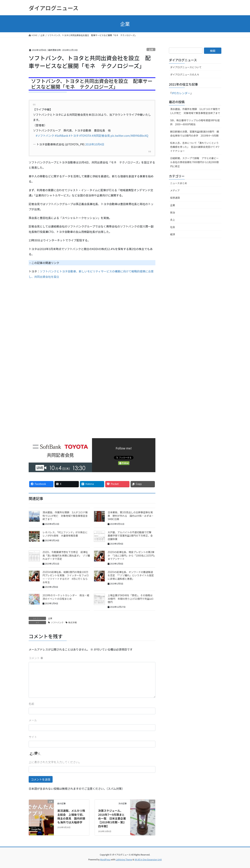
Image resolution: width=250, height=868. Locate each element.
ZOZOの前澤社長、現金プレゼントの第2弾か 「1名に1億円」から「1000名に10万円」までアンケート (131, 555)
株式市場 (73, 622)
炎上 (173, 220)
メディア (175, 190)
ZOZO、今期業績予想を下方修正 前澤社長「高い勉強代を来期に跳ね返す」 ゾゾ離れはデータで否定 (66, 555)
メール (33, 720)
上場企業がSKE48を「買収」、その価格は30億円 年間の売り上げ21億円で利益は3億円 (130, 599)
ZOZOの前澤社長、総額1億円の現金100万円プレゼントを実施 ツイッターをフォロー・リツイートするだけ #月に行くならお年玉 (66, 577)
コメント (36, 658)
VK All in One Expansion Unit (148, 859)
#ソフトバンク (45, 136)
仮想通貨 (175, 198)
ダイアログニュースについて (186, 67)
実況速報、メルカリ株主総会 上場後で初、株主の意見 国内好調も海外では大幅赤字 (71, 816)
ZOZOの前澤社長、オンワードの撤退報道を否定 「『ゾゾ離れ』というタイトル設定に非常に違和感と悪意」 (131, 575)
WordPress (105, 859)
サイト (33, 737)
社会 (173, 227)
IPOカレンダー (181, 93)
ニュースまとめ (179, 183)
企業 (151, 50)
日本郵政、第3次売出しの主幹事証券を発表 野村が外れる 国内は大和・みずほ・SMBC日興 (131, 516)
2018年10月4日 (95, 144)
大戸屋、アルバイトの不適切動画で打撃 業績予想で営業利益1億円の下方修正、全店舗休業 (131, 536)
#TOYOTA (85, 136)
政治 (173, 212)
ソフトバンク (57, 622)
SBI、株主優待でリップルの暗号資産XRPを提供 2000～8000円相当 (195, 122)
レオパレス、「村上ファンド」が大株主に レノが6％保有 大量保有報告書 (66, 534)
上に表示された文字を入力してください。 (55, 762)
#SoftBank (61, 136)
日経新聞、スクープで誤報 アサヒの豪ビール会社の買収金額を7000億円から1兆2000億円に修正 (194, 162)
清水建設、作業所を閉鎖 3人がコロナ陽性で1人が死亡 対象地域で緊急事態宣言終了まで (65, 516)
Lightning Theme (124, 859)
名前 (31, 704)
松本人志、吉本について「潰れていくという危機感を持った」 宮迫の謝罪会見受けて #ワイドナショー (195, 147)
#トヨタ (74, 136)
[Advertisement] (58, 317)
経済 (173, 234)
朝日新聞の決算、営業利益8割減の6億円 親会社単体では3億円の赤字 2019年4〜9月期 (195, 134)
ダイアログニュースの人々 (185, 74)
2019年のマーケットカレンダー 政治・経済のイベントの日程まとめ (66, 597)
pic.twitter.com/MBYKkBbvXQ (129, 136)
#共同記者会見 (101, 136)
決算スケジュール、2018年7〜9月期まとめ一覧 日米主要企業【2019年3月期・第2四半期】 (112, 818)
